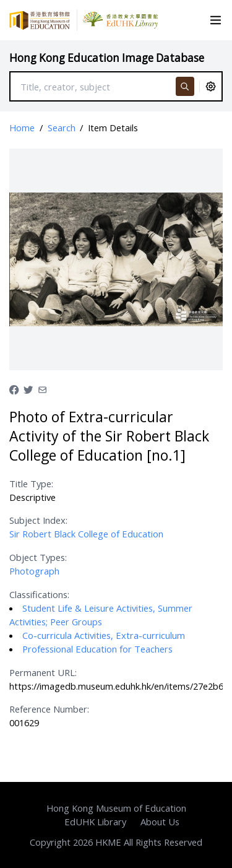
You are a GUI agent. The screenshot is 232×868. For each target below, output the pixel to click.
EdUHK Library (95, 822)
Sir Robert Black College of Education (86, 534)
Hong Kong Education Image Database (107, 58)
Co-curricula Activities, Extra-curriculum (104, 635)
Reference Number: (49, 709)
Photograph (34, 571)
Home (22, 128)
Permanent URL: (43, 672)
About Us (160, 822)
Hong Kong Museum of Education (116, 808)
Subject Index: (38, 520)
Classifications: (39, 594)
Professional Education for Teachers (97, 649)
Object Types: (38, 557)
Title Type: (31, 484)
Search (62, 128)
